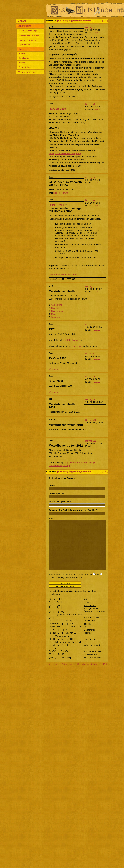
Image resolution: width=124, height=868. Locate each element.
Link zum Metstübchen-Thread (63, 275)
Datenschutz (68, 674)
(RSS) (105, 21)
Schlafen (55, 317)
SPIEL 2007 (58, 205)
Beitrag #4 (90, 200)
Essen (54, 314)
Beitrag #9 (90, 399)
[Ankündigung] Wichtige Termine (74, 21)
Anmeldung (57, 305)
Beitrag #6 (90, 325)
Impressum (53, 674)
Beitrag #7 (90, 354)
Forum (65, 193)
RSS (105, 674)
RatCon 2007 (58, 109)
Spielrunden (57, 311)
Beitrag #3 (90, 177)
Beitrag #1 (90, 27)
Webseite (53, 369)
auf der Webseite (73, 340)
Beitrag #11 (91, 441)
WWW (97, 33)
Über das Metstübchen (88, 674)
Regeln (57, 193)
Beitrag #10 (91, 420)
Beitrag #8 (90, 377)
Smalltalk (56, 308)
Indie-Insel (78, 346)
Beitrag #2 (90, 104)
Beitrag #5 (90, 286)
